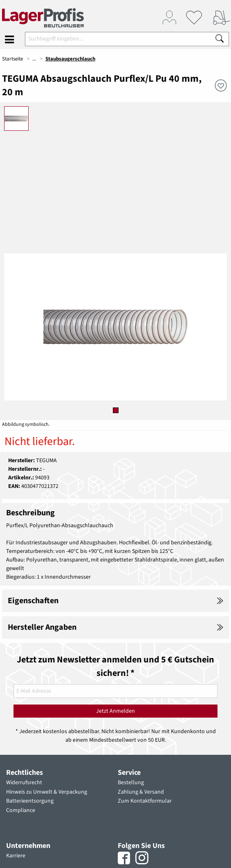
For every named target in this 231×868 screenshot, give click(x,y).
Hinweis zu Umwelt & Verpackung (47, 792)
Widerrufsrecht (24, 783)
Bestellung (131, 783)
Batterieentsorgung (30, 801)
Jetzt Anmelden (115, 711)
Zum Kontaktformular (145, 801)
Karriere (16, 856)
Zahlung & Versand (141, 792)
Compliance (21, 810)
